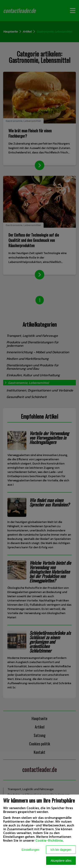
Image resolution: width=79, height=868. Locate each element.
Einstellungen (30, 850)
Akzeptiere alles (61, 861)
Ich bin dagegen (61, 850)
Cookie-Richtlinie (49, 840)
